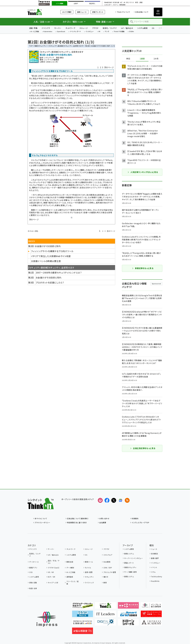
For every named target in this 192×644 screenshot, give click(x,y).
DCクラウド (130, 2)
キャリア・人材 (53, 583)
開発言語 (70, 562)
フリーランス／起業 (73, 583)
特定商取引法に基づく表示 (77, 522)
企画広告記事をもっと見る (143, 448)
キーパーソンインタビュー (134, 558)
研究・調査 (139, 2)
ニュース (154, 549)
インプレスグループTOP (140, 522)
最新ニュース (82, 12)
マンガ (107, 32)
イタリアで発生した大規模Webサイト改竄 (51, 256)
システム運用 (34, 577)
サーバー (58, 28)
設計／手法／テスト (54, 562)
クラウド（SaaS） (54, 568)
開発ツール (89, 562)
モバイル (88, 568)
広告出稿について (142, 12)
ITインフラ (46, 28)
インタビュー (90, 32)
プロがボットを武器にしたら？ (50, 282)
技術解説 (154, 554)
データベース (34, 562)
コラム (153, 572)
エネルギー (108, 5)
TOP (31, 46)
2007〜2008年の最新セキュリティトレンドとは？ (59, 273)
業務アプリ (33, 568)
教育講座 (122, 5)
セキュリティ (89, 577)
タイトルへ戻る (33, 231)
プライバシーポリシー (42, 522)
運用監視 (70, 577)
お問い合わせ (104, 518)
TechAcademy (156, 576)
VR (99, 32)
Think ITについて (123, 12)
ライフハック (89, 583)
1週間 (142, 59)
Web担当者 (108, 2)
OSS (31, 572)
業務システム (129, 554)
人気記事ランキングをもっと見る (143, 172)
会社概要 (103, 522)
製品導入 (92, 4)
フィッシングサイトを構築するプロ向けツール (52, 251)
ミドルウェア (108, 555)
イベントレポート (75, 32)
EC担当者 (116, 2)
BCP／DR (52, 577)
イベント (154, 567)
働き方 (106, 577)
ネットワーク (70, 28)
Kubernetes (48, 32)
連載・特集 (33, 28)
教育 (105, 583)
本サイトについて (41, 518)
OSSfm (131, 32)
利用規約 (135, 518)
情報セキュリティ (40, 46)
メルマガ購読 (67, 12)
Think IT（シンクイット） (41, 12)
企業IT (76, 4)
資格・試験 (33, 583)
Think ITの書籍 (119, 32)
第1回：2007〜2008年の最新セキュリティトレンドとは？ (55, 76)
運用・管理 (89, 572)
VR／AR (51, 572)
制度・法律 (33, 588)
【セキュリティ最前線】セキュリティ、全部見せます (66, 46)
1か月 (156, 59)
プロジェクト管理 (110, 572)
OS (153, 28)
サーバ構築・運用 (130, 572)
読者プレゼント (98, 12)
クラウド (95, 28)
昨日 (128, 59)
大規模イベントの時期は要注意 (46, 261)
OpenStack (61, 32)
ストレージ (84, 28)
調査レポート (129, 563)
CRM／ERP (108, 568)
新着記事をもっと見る (143, 268)
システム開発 (142, 28)
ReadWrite (155, 581)
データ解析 (70, 568)
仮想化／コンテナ (110, 28)
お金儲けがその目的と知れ (49, 278)
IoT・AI (123, 2)
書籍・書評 (155, 558)
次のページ (109, 67)
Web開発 (107, 562)
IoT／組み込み (127, 28)
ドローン (116, 5)
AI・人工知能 (35, 32)
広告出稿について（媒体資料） (78, 518)
